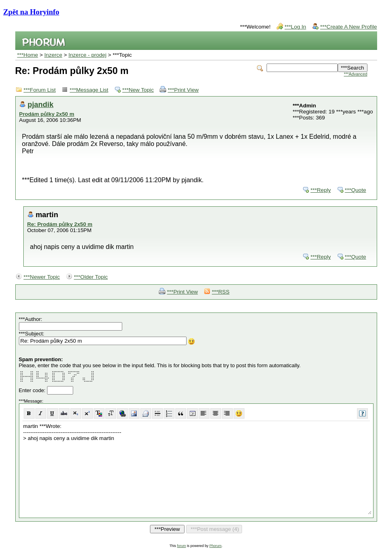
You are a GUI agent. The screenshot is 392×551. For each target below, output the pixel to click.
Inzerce (53, 55)
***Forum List (40, 90)
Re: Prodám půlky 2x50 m (60, 224)
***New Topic (138, 90)
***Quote (356, 190)
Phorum (215, 546)
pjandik (41, 104)
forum (181, 546)
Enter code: (33, 390)
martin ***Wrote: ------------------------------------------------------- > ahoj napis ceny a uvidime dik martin (197, 468)
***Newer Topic (42, 277)
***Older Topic (91, 277)
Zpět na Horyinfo (31, 12)
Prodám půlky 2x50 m (47, 114)
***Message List (89, 90)
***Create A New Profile (348, 27)
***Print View (183, 90)
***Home (28, 55)
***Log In (296, 27)
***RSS (221, 292)
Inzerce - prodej (87, 55)
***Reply (321, 190)
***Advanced (355, 74)
